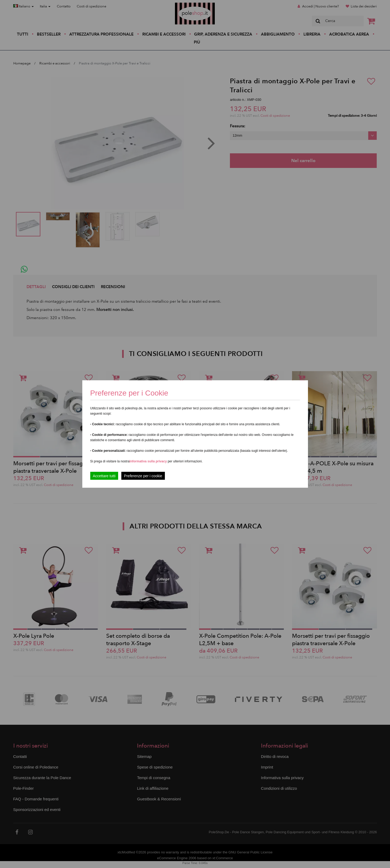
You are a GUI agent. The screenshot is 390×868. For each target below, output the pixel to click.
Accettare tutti (104, 476)
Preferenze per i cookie (143, 476)
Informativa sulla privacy (148, 461)
